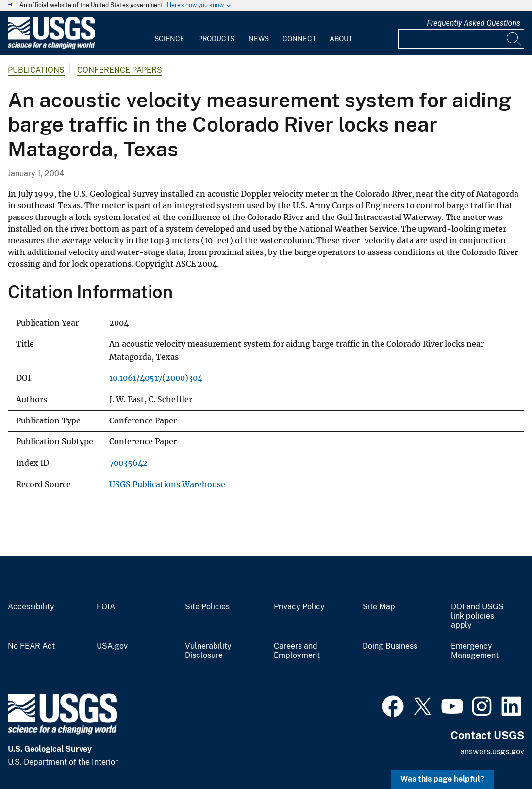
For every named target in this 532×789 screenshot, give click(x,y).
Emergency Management (475, 651)
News (259, 39)
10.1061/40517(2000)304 (156, 378)
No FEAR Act (31, 646)
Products (216, 39)
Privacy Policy (299, 607)
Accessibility (31, 607)
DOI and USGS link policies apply (477, 616)
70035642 (128, 463)
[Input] (461, 39)
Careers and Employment (297, 651)
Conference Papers (120, 70)
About (341, 39)
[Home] (51, 47)
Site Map (379, 607)
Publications (36, 70)
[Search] (515, 39)
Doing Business (390, 646)
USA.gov (112, 646)
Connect (299, 39)
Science (169, 39)
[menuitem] (169, 33)
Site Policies (207, 607)
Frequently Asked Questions (474, 23)
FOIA (106, 607)
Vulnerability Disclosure (208, 651)
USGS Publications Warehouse (167, 484)
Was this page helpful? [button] (442, 779)
